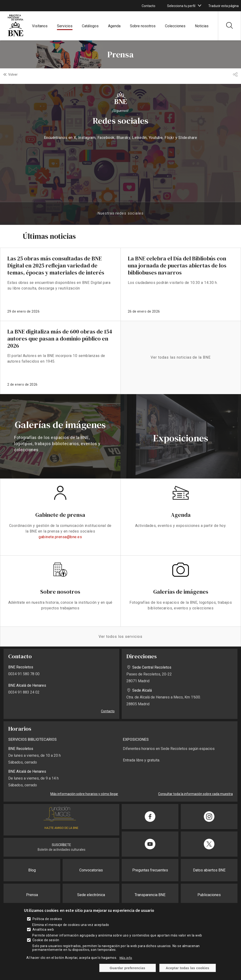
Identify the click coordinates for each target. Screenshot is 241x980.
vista (60, 436)
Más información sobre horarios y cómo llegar (84, 794)
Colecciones (175, 26)
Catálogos (90, 26)
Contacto (149, 6)
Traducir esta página (223, 6)
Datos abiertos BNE (209, 870)
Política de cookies (47, 919)
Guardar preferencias (127, 968)
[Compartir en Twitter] (209, 844)
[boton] (200, 6)
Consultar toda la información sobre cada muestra (195, 794)
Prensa (32, 895)
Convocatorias (91, 870)
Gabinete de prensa (60, 515)
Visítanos (40, 26)
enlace (60, 284)
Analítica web (43, 929)
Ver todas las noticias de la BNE (181, 357)
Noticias (202, 26)
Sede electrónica (91, 895)
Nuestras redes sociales (120, 213)
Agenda (114, 26)
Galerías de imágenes (181, 592)
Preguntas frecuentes (150, 870)
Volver (13, 74)
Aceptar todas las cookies (187, 968)
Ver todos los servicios (120, 637)
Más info (126, 958)
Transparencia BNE (150, 895)
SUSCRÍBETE (61, 845)
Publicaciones (209, 895)
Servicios (65, 26)
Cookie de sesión (46, 940)
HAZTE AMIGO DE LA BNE (61, 828)
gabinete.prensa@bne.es (60, 537)
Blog (32, 870)
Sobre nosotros (143, 26)
